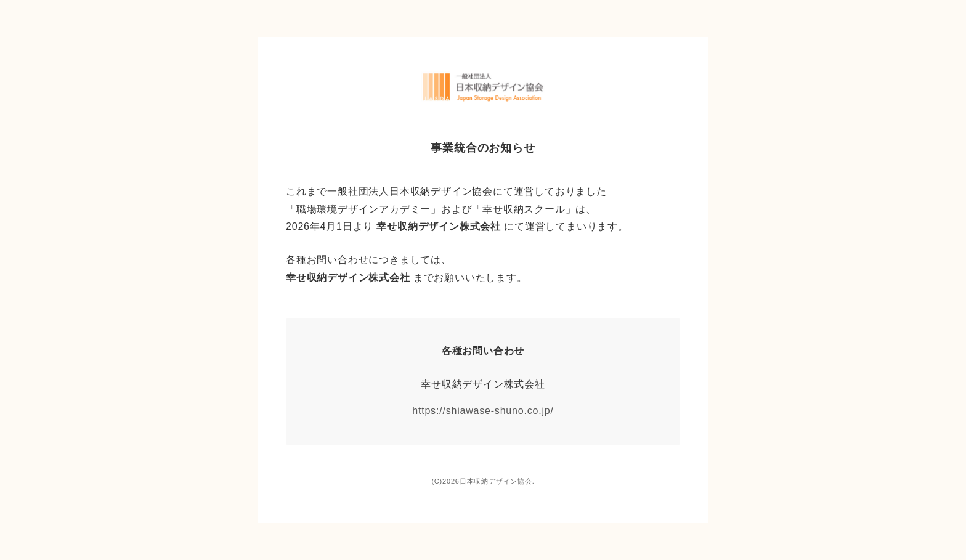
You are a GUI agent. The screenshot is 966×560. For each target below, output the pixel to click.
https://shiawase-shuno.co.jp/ (483, 411)
